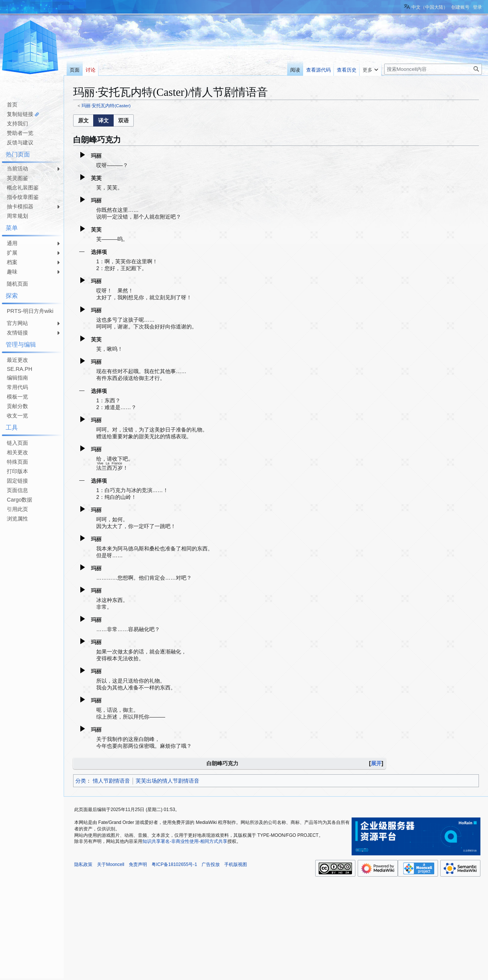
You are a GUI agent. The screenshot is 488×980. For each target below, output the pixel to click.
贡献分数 (17, 406)
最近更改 (17, 360)
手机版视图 (236, 864)
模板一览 (17, 397)
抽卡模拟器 (20, 206)
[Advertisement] (30, 638)
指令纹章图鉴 (23, 197)
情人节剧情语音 (111, 781)
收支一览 (17, 416)
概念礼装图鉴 (23, 188)
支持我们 (17, 123)
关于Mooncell (111, 864)
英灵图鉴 (17, 178)
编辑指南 (17, 378)
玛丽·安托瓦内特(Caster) (106, 106)
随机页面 (17, 284)
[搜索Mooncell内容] (433, 69)
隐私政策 (83, 864)
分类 (81, 781)
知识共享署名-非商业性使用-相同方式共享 (185, 841)
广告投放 (211, 864)
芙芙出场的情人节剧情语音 (167, 781)
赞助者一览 (20, 133)
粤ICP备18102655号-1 (174, 864)
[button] (83, 120)
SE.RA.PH (20, 369)
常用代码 (17, 387)
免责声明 (138, 864)
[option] (83, 120)
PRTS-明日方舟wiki (30, 311)
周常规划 (17, 216)
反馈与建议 (20, 142)
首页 (12, 105)
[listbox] (103, 120)
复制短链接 (20, 114)
